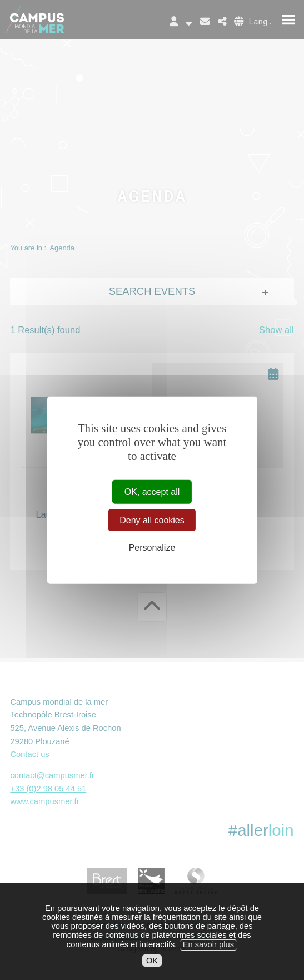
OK (152, 972)
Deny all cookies (152, 520)
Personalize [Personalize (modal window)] (152, 548)
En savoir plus (208, 957)
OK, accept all (152, 492)
